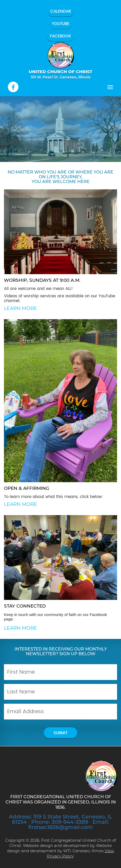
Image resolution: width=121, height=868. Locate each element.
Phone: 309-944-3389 (60, 822)
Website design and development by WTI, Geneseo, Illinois (59, 848)
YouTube (61, 24)
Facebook (60, 36)
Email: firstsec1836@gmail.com (69, 825)
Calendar (61, 11)
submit (60, 733)
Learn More (20, 308)
